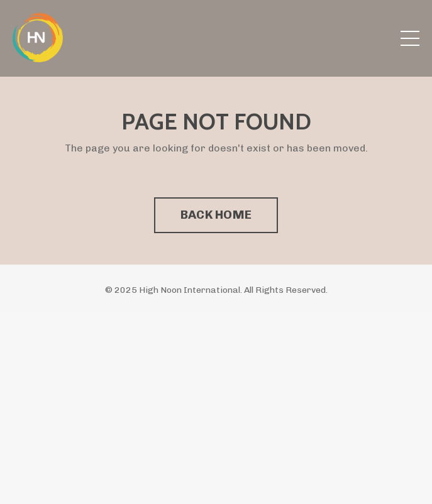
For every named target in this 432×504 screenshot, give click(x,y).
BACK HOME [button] (216, 215)
